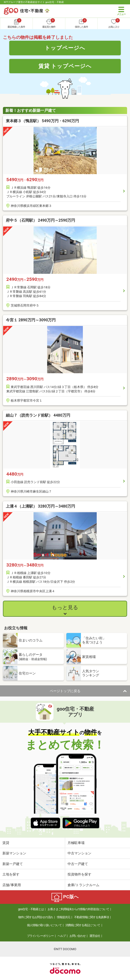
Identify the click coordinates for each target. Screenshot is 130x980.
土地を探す (11, 874)
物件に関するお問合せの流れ (36, 917)
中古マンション (79, 853)
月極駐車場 (76, 843)
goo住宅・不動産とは (31, 909)
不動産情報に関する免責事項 (91, 917)
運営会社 (95, 936)
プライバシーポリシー (40, 936)
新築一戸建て (13, 864)
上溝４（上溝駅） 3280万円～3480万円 (40, 506)
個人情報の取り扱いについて (44, 925)
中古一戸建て (78, 864)
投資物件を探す (79, 874)
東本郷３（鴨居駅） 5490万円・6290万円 (42, 121)
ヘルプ (62, 936)
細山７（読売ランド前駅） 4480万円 (38, 415)
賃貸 (6, 843)
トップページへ (65, 48)
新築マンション (14, 853)
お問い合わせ (78, 936)
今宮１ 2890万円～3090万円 (31, 320)
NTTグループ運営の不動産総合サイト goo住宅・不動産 (34, 2)
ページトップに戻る (65, 691)
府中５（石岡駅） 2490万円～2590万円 (40, 220)
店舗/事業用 (12, 885)
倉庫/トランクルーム (84, 885)
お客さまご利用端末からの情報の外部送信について (78, 909)
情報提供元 (64, 917)
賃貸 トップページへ (65, 66)
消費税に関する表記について (83, 925)
